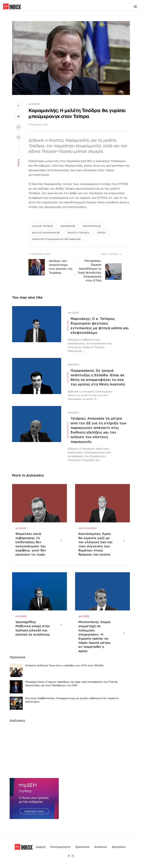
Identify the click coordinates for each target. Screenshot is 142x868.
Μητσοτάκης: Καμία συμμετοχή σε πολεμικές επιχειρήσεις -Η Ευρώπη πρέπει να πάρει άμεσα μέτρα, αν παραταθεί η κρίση (95, 643)
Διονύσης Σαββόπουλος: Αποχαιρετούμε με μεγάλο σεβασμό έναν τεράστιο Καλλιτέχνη (72, 707)
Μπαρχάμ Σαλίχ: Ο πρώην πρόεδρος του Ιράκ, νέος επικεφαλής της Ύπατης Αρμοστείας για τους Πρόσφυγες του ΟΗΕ (71, 691)
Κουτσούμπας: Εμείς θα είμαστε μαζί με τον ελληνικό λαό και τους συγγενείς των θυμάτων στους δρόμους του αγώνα (95, 548)
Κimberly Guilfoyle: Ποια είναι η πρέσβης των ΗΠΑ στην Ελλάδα (64, 673)
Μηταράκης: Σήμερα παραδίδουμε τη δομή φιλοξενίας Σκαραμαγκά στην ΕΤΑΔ (90, 271)
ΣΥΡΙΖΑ (101, 233)
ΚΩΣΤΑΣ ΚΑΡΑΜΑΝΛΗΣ (46, 233)
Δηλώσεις (34, 104)
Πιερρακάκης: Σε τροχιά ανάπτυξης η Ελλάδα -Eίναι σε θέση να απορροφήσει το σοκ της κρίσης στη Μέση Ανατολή (98, 378)
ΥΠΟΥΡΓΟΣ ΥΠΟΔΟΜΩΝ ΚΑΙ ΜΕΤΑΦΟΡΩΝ (56, 239)
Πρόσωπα (82, 850)
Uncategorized (88, 532)
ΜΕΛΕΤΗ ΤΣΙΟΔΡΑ (78, 233)
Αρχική (41, 850)
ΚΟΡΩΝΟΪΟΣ (68, 226)
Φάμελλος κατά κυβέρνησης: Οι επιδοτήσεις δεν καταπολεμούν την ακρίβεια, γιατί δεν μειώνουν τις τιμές (31, 548)
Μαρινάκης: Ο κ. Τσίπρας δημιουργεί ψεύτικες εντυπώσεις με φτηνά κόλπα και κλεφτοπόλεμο (100, 326)
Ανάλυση (101, 850)
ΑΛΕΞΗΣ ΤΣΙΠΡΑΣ (42, 226)
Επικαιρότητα (60, 850)
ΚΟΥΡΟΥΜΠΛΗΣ (92, 226)
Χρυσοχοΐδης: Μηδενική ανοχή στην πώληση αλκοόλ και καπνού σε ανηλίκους (33, 635)
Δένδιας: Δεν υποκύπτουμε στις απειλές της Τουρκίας (61, 267)
